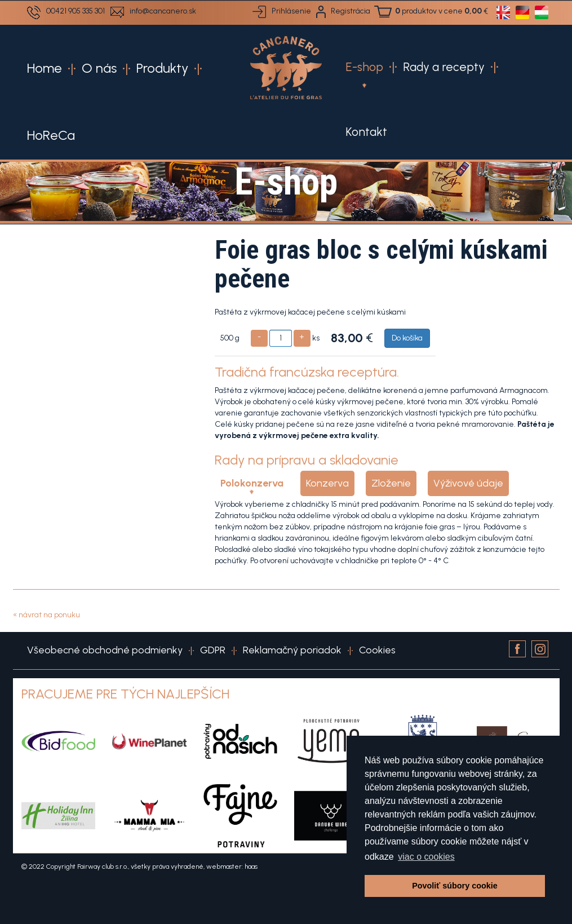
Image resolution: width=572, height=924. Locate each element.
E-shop (364, 67)
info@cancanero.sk (163, 11)
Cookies (377, 650)
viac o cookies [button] (426, 857)
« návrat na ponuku (46, 615)
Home (45, 68)
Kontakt (366, 132)
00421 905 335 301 (76, 11)
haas (251, 866)
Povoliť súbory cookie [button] (455, 886)
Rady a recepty (444, 67)
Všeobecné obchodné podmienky (105, 650)
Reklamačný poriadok (292, 650)
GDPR (213, 650)
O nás (99, 68)
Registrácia (351, 11)
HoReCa (51, 135)
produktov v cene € (442, 11)
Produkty (162, 68)
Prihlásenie (291, 11)
